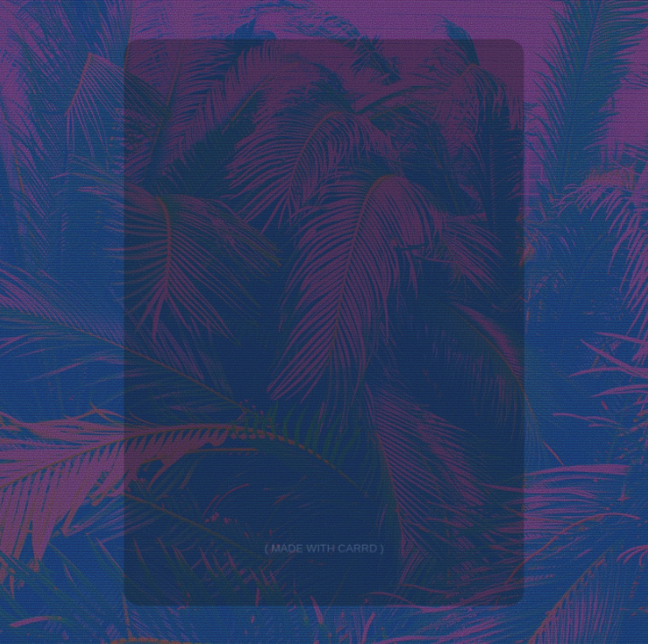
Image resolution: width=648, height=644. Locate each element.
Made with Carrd (324, 551)
